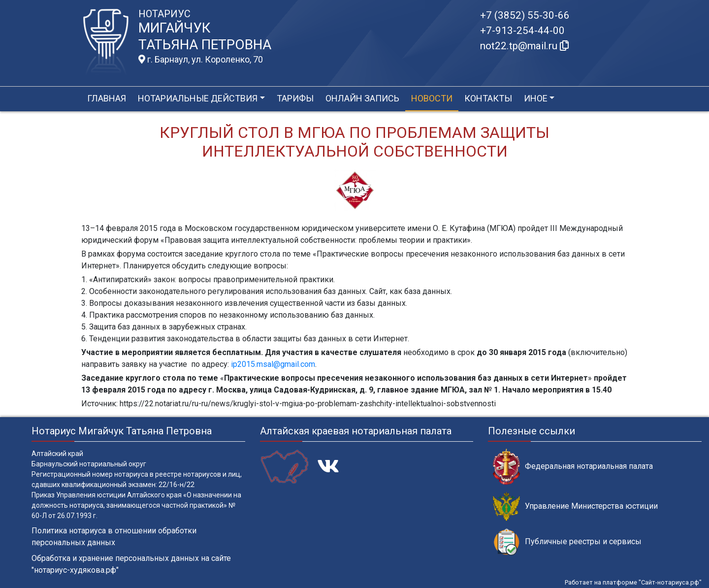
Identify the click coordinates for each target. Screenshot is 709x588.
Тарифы (295, 98)
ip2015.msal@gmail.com (273, 364)
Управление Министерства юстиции (575, 506)
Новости (432, 98)
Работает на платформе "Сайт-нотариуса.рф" (633, 582)
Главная (107, 98)
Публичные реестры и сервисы (567, 542)
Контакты (488, 98)
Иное (536, 98)
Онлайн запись (362, 98)
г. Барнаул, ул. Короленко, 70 (201, 60)
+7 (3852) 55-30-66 (525, 15)
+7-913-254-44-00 (522, 31)
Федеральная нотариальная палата (573, 467)
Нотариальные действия (198, 98)
